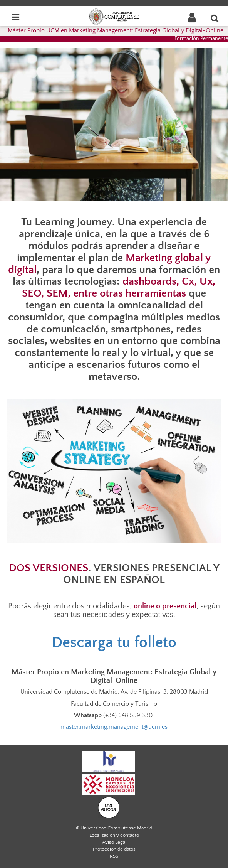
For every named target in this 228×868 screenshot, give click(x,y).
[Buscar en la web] (215, 18)
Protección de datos (114, 849)
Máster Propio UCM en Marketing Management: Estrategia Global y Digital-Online (116, 30)
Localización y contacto (114, 835)
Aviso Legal (114, 842)
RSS (114, 856)
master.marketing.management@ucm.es (114, 727)
